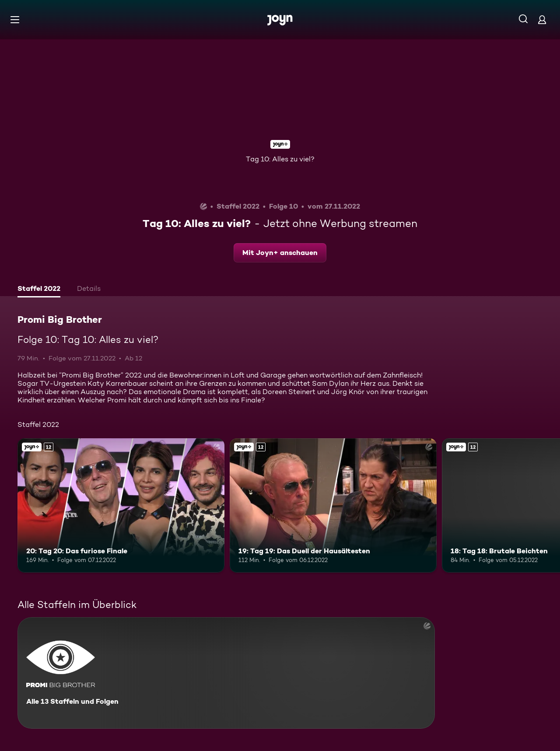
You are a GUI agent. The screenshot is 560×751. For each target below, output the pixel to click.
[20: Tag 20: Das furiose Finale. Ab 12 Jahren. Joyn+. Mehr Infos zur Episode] (121, 505)
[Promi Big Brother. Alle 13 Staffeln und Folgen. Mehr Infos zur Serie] (226, 673)
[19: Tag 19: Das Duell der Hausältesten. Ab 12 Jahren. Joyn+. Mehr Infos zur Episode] (333, 505)
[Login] (542, 19)
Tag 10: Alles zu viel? (280, 159)
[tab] (39, 290)
